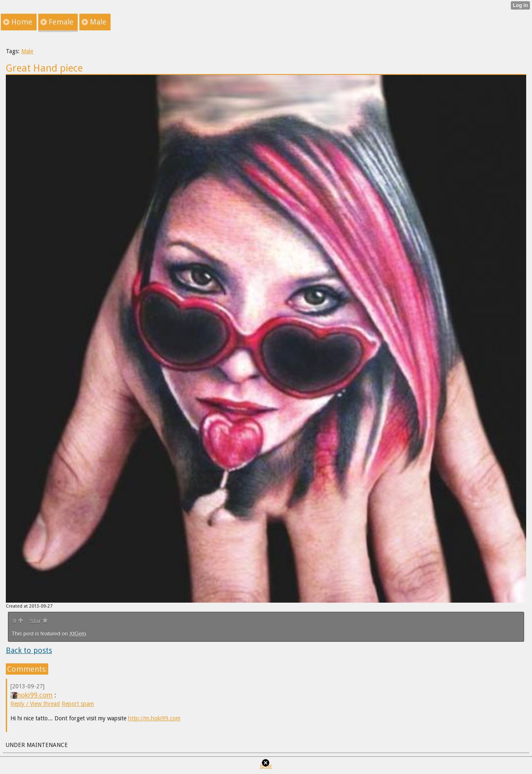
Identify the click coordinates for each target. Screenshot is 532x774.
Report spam (78, 704)
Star (39, 621)
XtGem (78, 634)
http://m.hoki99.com (154, 718)
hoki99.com (32, 695)
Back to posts (29, 650)
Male (27, 51)
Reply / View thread (35, 704)
